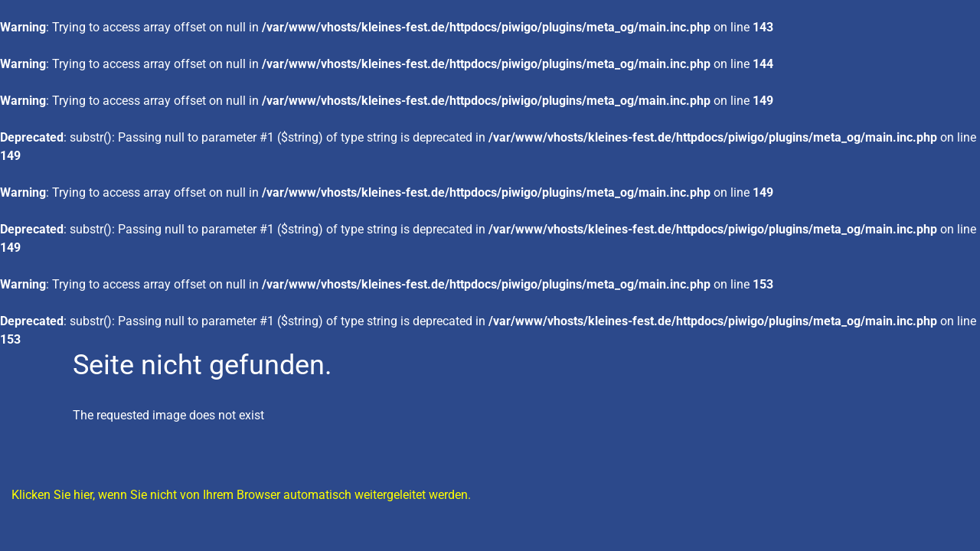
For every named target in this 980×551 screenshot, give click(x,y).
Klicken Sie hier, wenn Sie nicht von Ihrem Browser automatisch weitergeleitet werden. (241, 495)
